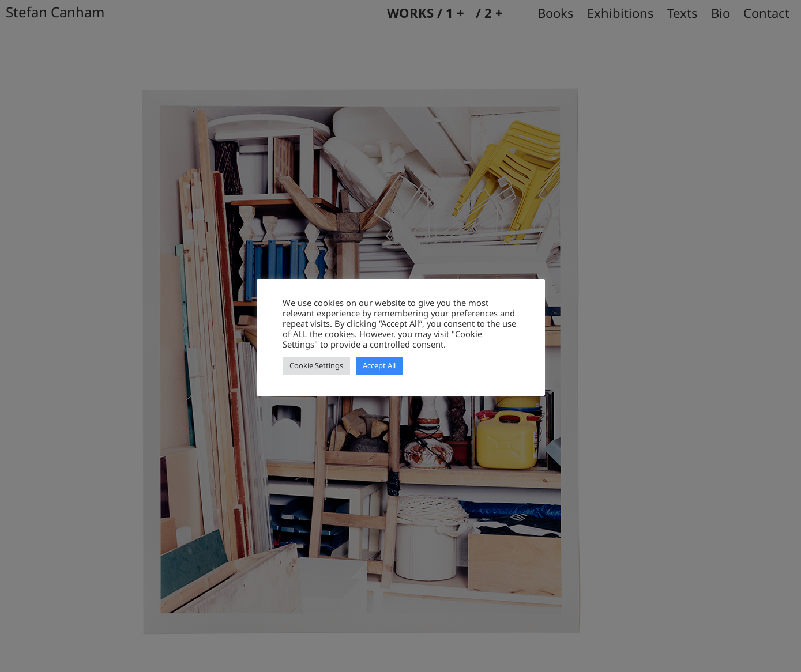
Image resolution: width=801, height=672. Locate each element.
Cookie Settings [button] (316, 365)
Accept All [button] (379, 365)
